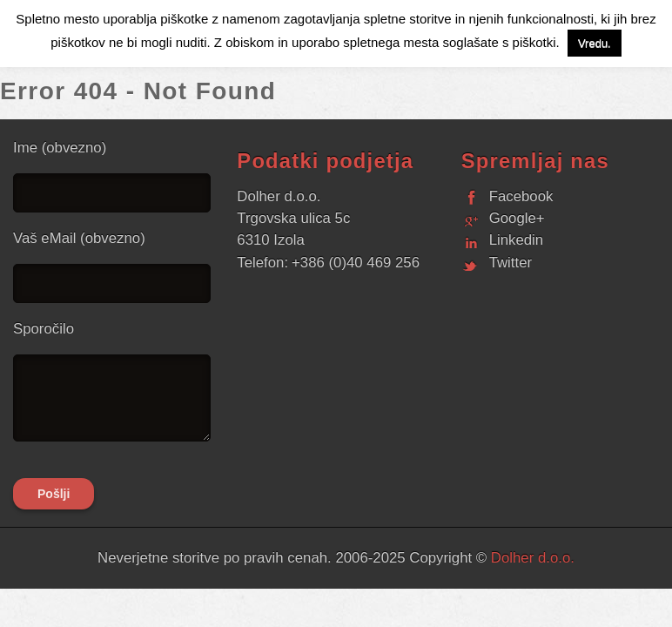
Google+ (517, 218)
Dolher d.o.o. (533, 558)
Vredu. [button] (595, 43)
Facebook (521, 196)
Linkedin (517, 240)
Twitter (511, 263)
